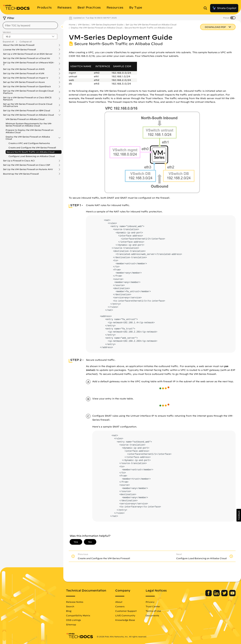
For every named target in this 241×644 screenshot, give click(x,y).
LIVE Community (125, 615)
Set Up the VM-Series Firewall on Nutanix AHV (28, 169)
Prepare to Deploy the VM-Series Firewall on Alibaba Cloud (29, 131)
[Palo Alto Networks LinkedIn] (217, 595)
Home (72, 25)
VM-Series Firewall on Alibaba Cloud (25, 119)
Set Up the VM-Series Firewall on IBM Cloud (27, 111)
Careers (120, 606)
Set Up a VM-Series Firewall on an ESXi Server (28, 54)
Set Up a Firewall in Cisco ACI (19, 161)
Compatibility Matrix (78, 615)
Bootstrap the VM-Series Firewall (21, 174)
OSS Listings (73, 620)
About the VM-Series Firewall (19, 45)
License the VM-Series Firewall (19, 50)
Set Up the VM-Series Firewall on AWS (24, 69)
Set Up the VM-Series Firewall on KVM (24, 73)
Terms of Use (153, 611)
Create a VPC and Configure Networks (29, 143)
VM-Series (83, 25)
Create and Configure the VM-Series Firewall (32, 148)
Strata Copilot (224, 8)
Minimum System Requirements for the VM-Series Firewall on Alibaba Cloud (29, 125)
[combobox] (30, 25)
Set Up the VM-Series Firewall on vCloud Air (27, 58)
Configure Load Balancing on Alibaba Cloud (32, 156)
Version (7, 32)
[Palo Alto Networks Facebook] (209, 595)
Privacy (150, 602)
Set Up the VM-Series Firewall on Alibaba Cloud (28, 115)
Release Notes (75, 602)
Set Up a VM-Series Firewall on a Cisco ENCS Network (27, 99)
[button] (239, 515)
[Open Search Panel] (206, 8)
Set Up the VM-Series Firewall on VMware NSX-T (29, 64)
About (119, 602)
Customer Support (126, 611)
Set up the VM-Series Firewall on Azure (24, 82)
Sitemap (71, 624)
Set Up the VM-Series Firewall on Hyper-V (26, 78)
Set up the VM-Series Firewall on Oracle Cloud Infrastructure (28, 105)
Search (70, 606)
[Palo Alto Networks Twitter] (225, 595)
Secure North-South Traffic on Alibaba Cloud (30, 152)
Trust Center (153, 606)
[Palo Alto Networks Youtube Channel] (232, 595)
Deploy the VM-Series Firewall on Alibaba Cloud (28, 138)
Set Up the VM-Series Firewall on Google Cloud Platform (28, 92)
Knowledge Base (125, 620)
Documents (152, 615)
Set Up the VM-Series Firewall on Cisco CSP (27, 165)
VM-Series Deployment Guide (107, 25)
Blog (69, 611)
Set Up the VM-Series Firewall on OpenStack (27, 86)
